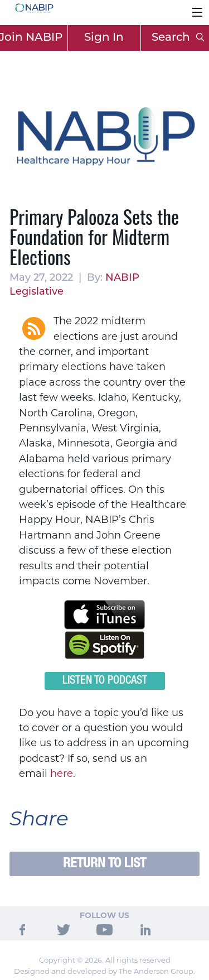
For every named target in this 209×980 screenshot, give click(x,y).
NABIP (122, 278)
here (62, 774)
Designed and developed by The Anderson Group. (104, 971)
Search (178, 38)
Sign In (104, 38)
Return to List (104, 864)
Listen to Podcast (105, 681)
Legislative (37, 292)
